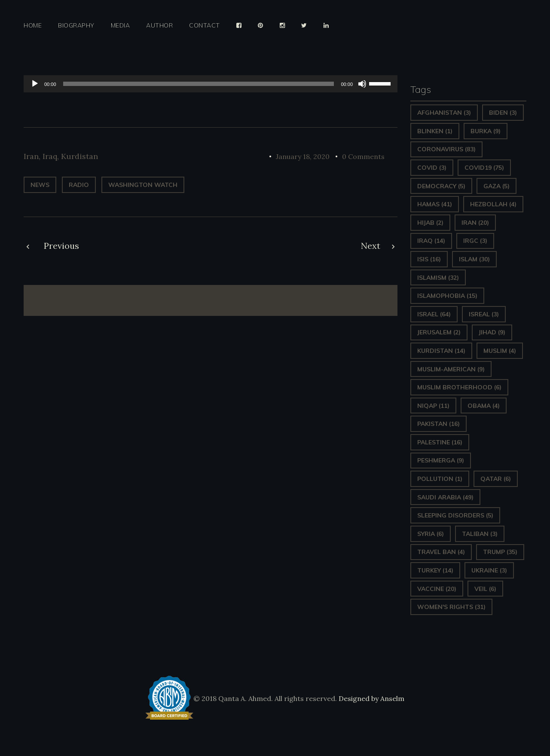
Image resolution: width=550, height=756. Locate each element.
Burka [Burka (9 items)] (486, 131)
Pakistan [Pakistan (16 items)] (438, 424)
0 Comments (363, 156)
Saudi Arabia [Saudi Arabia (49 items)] (445, 497)
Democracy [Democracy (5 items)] (441, 186)
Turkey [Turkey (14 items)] (435, 570)
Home (33, 26)
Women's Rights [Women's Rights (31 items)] (451, 607)
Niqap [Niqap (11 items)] (433, 406)
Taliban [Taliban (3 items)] (480, 534)
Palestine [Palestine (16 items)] (440, 442)
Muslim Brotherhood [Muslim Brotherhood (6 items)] (459, 387)
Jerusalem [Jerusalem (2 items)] (439, 332)
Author (159, 26)
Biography (76, 26)
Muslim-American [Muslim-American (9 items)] (451, 369)
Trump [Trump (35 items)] (500, 552)
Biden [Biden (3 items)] (503, 113)
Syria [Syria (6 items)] (431, 534)
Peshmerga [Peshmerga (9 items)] (441, 460)
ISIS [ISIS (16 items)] (429, 259)
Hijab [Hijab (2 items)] (430, 223)
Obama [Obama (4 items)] (484, 406)
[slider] (199, 84)
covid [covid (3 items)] (432, 168)
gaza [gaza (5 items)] (497, 186)
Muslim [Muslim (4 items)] (500, 351)
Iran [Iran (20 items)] (475, 223)
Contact (205, 26)
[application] (211, 84)
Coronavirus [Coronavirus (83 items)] (446, 149)
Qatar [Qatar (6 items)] (496, 479)
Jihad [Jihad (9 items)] (492, 332)
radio (79, 185)
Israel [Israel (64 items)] (434, 314)
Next (371, 246)
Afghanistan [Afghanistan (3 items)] (444, 113)
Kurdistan (79, 156)
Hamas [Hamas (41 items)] (435, 204)
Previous (61, 246)
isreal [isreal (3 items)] (484, 314)
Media (121, 26)
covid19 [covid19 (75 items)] (484, 168)
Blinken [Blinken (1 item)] (435, 131)
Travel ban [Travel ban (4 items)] (441, 552)
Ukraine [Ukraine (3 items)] (489, 570)
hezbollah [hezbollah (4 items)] (493, 204)
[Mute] (362, 84)
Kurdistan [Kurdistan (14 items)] (441, 351)
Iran (31, 156)
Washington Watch (143, 185)
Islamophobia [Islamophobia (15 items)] (447, 296)
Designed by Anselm (371, 698)
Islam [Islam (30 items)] (474, 259)
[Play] (35, 84)
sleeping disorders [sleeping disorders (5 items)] (455, 515)
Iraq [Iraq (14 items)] (431, 241)
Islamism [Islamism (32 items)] (438, 278)
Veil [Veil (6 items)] (485, 589)
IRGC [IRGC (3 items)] (475, 241)
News (40, 185)
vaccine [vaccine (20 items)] (437, 589)
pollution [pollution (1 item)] (440, 479)
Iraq (50, 156)
